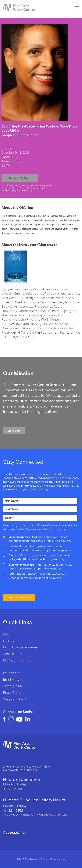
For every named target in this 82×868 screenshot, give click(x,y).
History (9, 641)
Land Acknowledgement (22, 647)
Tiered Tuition (12, 161)
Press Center (13, 693)
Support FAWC (14, 699)
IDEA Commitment (17, 660)
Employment (13, 679)
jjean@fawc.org (9, 191)
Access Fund (13, 654)
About (8, 634)
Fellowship (11, 673)
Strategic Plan (14, 686)
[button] (14, 431)
